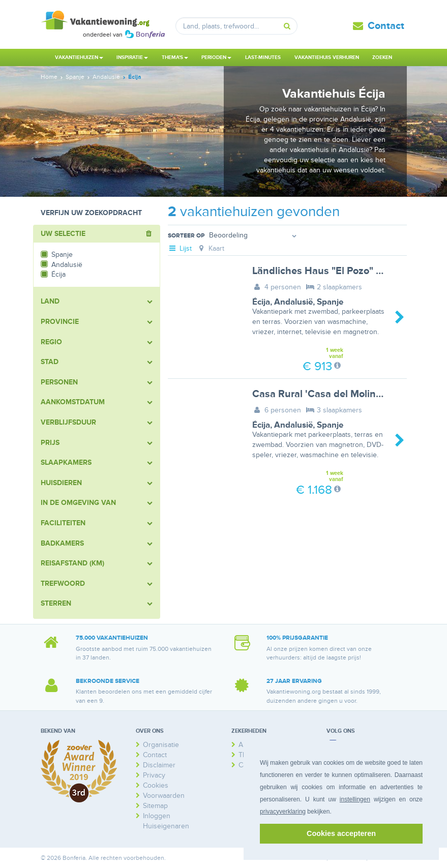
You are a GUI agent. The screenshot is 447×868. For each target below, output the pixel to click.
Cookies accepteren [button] (341, 833)
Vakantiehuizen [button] (79, 57)
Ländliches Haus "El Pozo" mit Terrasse (342, 271)
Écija (261, 302)
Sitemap (155, 806)
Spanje (330, 302)
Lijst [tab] (180, 248)
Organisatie (161, 745)
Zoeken (382, 57)
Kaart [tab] (210, 248)
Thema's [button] (175, 57)
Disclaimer (159, 765)
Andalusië (293, 302)
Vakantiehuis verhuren (327, 57)
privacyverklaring (283, 812)
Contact (386, 26)
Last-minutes (263, 57)
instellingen (355, 799)
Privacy (154, 775)
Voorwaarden (164, 796)
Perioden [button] (216, 57)
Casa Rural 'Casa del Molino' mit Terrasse (348, 394)
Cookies (156, 785)
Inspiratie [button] (132, 57)
